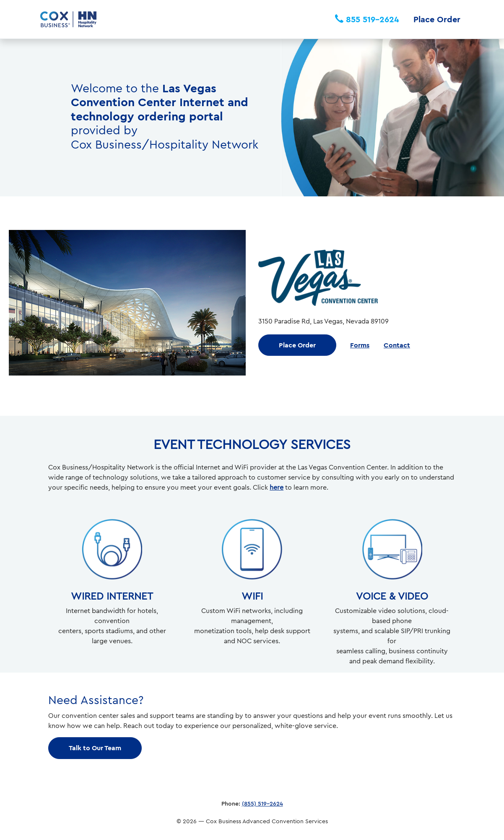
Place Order (437, 19)
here (277, 487)
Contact (397, 345)
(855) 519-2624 (262, 803)
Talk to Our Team (95, 748)
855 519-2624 (367, 19)
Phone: (231, 803)
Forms (360, 345)
